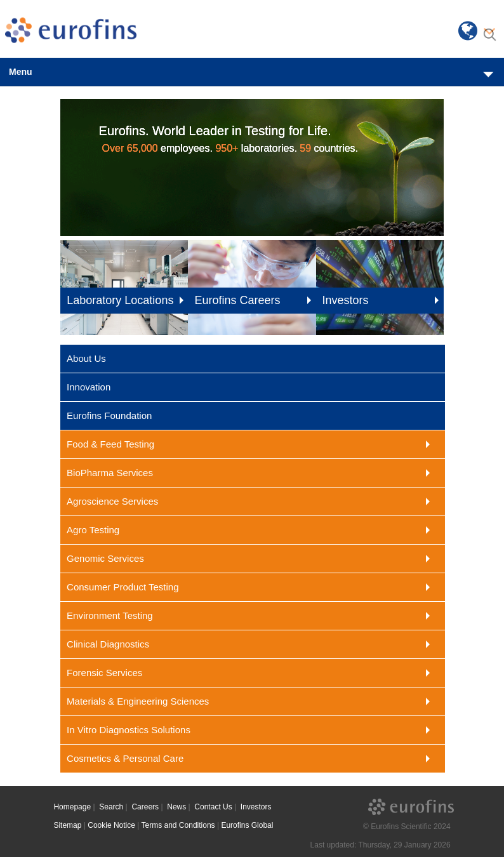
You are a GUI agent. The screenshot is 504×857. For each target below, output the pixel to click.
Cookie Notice (111, 825)
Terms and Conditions (178, 825)
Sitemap (67, 825)
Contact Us (213, 807)
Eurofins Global (247, 825)
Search (111, 807)
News (176, 807)
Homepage (72, 807)
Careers (145, 807)
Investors (256, 807)
